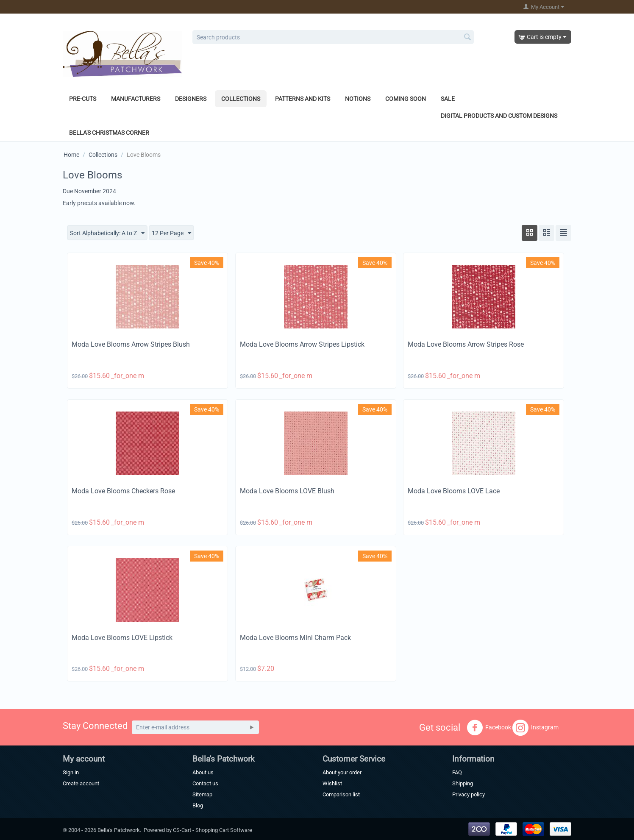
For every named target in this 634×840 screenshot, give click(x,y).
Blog (198, 805)
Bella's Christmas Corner (109, 133)
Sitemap (202, 794)
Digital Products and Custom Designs (499, 116)
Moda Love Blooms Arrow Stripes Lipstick (302, 344)
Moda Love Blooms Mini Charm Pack (295, 638)
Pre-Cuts (83, 99)
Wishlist (332, 783)
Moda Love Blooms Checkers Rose (123, 491)
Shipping (463, 783)
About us (203, 772)
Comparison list (341, 794)
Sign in (71, 772)
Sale (448, 99)
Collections (241, 99)
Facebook (489, 728)
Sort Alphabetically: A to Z (107, 234)
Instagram (535, 728)
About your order (342, 772)
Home (71, 155)
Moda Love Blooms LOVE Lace (454, 491)
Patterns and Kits (303, 99)
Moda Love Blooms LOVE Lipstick (122, 638)
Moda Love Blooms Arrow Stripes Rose (466, 344)
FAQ (457, 772)
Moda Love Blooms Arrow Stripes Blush (131, 344)
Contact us (205, 783)
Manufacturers (136, 99)
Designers (191, 99)
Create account (81, 783)
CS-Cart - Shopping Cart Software (213, 830)
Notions (358, 99)
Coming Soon (406, 99)
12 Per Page (171, 234)
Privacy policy (469, 794)
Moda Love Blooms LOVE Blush (287, 491)
